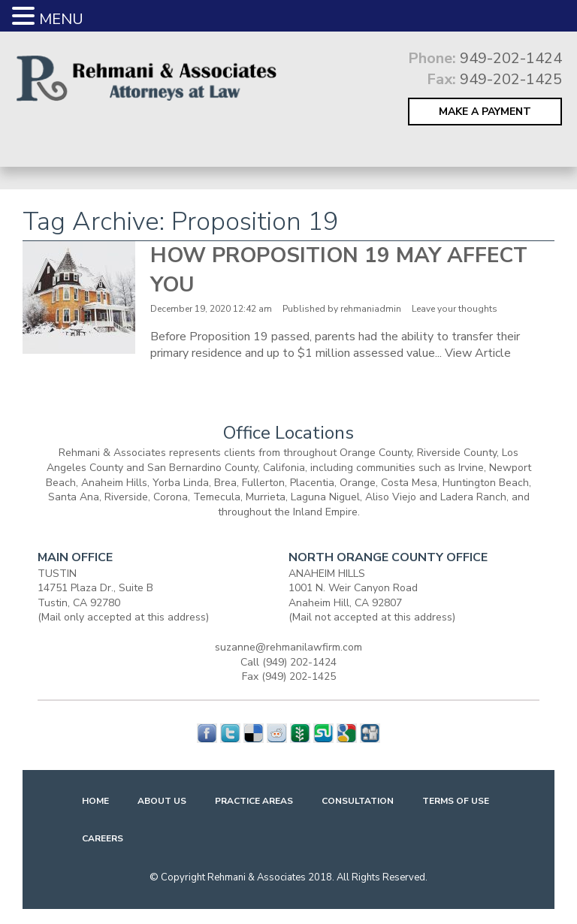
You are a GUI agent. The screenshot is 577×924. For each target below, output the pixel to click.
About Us (162, 801)
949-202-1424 (511, 58)
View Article (478, 353)
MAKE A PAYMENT (485, 112)
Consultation (358, 801)
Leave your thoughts (455, 309)
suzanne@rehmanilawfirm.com (288, 647)
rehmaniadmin (371, 309)
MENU (61, 19)
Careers (103, 838)
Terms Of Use (456, 801)
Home (95, 801)
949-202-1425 (511, 79)
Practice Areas (254, 801)
